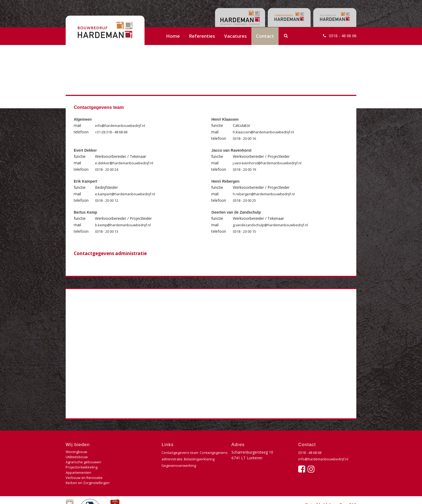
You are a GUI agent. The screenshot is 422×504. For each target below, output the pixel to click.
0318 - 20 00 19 (246, 169)
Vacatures (235, 36)
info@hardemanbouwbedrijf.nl (121, 125)
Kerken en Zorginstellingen (89, 469)
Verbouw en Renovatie (133, 463)
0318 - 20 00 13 (109, 231)
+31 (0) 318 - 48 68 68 (114, 132)
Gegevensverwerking (180, 472)
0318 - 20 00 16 (246, 138)
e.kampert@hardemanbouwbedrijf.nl (127, 194)
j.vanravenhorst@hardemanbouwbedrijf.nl (269, 163)
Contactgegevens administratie (110, 253)
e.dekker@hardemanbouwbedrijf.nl (125, 163)
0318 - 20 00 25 (246, 200)
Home (173, 36)
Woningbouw (77, 452)
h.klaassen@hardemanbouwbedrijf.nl (265, 132)
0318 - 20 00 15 (246, 231)
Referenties (202, 36)
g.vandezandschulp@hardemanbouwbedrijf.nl (272, 225)
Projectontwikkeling (131, 458)
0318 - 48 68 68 (340, 36)
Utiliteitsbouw (125, 452)
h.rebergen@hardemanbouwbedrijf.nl (265, 194)
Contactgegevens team (182, 452)
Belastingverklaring (178, 465)
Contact (265, 36)
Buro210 (348, 494)
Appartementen (79, 463)
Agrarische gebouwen (85, 458)
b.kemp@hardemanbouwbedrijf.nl (124, 225)
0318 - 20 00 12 (109, 200)
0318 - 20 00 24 (109, 169)
